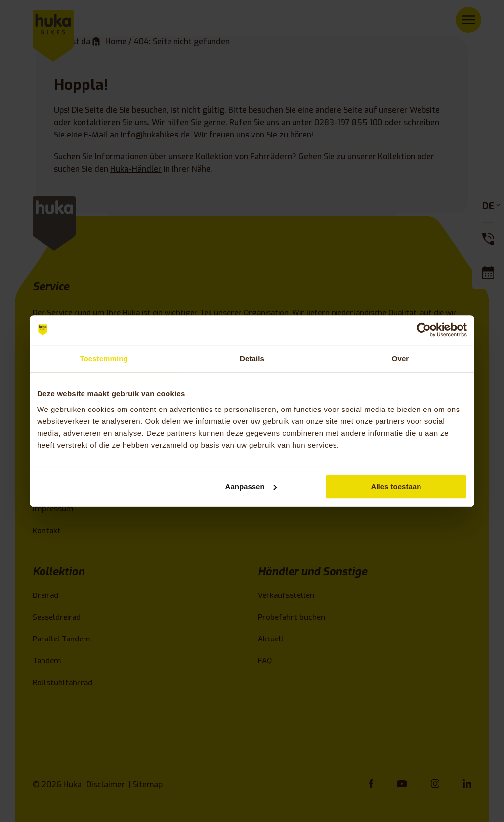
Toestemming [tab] (104, 358)
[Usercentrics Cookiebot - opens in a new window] (424, 330)
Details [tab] (252, 358)
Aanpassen (251, 486)
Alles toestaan (396, 486)
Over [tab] (400, 358)
